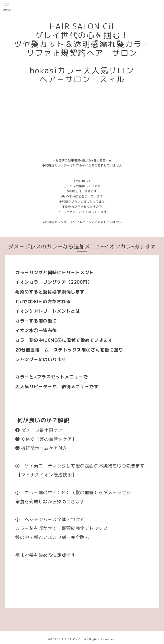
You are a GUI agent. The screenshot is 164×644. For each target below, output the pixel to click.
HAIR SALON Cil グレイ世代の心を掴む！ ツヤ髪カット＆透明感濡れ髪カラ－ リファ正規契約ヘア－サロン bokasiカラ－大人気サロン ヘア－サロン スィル (82, 53)
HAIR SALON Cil (71, 639)
